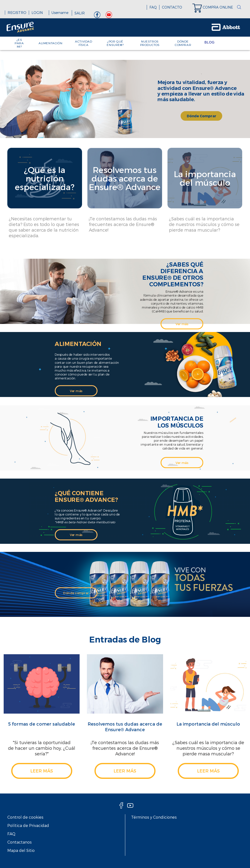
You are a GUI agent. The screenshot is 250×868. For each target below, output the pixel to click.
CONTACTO (172, 7)
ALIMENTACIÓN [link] (50, 43)
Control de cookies (25, 817)
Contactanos (20, 842)
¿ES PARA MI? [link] (19, 43)
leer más (42, 771)
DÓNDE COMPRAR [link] (183, 43)
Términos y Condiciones (154, 817)
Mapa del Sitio (21, 850)
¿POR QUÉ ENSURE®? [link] (115, 43)
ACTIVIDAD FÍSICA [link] (83, 43)
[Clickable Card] (45, 198)
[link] (215, 7)
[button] (239, 8)
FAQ (153, 7)
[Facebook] (97, 16)
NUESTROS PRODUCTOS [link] (150, 43)
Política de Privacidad (28, 825)
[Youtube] (109, 16)
